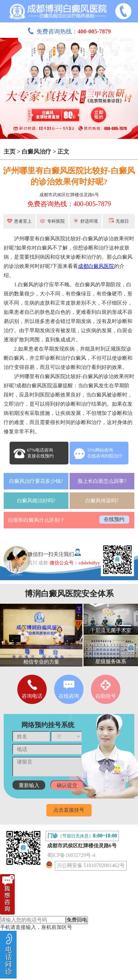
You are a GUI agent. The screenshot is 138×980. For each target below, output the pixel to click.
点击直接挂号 (69, 810)
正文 (63, 152)
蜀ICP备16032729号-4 (71, 855)
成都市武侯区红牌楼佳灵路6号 (69, 195)
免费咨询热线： (69, 31)
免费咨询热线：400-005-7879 (69, 204)
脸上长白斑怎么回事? (102, 481)
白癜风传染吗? (102, 501)
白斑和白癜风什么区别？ (36, 520)
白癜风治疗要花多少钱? (36, 481)
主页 (10, 152)
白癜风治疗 (36, 152)
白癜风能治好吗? (36, 501)
